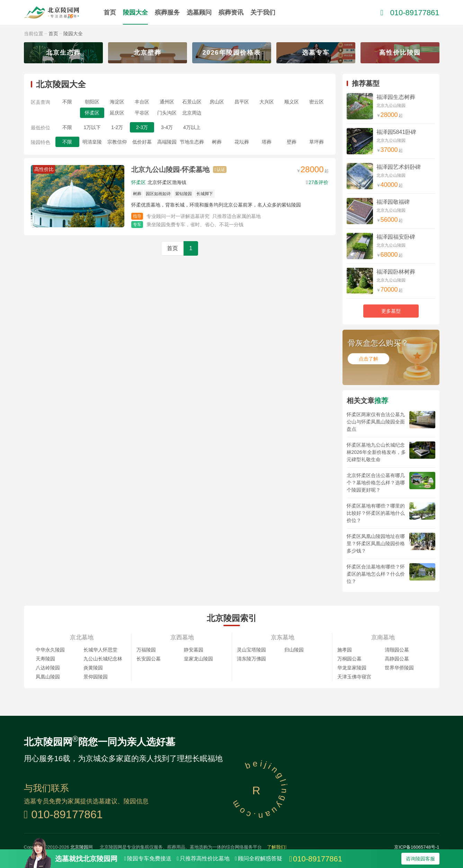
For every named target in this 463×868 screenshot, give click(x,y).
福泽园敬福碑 (393, 202)
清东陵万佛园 (251, 659)
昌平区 (242, 102)
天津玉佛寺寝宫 (354, 677)
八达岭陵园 (48, 668)
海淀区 (117, 102)
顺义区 (292, 102)
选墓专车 (316, 53)
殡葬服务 (167, 12)
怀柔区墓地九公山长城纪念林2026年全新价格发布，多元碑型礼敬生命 (376, 452)
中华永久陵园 (50, 650)
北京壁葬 (148, 53)
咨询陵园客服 (420, 859)
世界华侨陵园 (399, 668)
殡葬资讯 (231, 12)
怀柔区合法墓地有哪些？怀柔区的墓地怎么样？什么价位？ (376, 574)
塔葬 (267, 142)
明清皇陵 (92, 142)
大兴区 (267, 102)
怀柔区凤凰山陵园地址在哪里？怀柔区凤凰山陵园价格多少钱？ (376, 543)
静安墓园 (194, 650)
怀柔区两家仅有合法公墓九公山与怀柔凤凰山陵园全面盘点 (376, 422)
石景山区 (192, 102)
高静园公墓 (397, 659)
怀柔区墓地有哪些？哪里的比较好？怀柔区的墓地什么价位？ (376, 513)
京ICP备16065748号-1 (417, 847)
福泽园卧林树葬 (396, 272)
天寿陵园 (45, 659)
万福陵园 (146, 650)
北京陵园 (79, 847)
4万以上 (192, 127)
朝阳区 (92, 102)
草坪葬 (317, 142)
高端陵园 (167, 142)
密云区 (317, 102)
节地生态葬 (192, 142)
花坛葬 (242, 142)
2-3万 (142, 127)
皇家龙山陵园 (198, 659)
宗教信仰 (117, 142)
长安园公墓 (149, 659)
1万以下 (92, 127)
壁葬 (292, 142)
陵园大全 (135, 12)
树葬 (217, 142)
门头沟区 (167, 113)
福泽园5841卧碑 (397, 132)
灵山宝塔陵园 (251, 650)
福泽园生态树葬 (396, 97)
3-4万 (167, 127)
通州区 (167, 102)
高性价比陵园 (400, 53)
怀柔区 (92, 113)
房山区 (217, 102)
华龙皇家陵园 (352, 668)
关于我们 (263, 12)
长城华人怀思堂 (100, 650)
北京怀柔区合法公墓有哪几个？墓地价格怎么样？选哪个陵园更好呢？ (376, 483)
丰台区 (142, 102)
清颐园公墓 (397, 650)
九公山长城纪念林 (103, 659)
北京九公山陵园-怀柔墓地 (171, 170)
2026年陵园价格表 (231, 53)
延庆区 (117, 113)
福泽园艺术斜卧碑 (399, 167)
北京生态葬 (63, 53)
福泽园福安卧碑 (396, 237)
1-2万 (117, 127)
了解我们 (277, 847)
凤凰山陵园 (48, 677)
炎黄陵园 (93, 668)
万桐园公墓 (349, 659)
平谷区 (142, 113)
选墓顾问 (199, 12)
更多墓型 (391, 311)
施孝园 (345, 650)
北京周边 (192, 113)
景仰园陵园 (96, 677)
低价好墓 (142, 142)
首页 (110, 12)
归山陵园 (294, 650)
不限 (67, 102)
